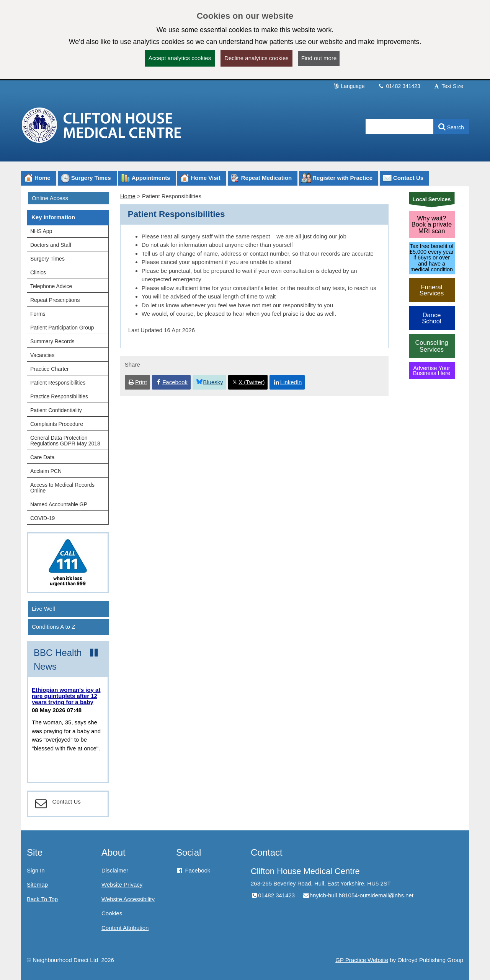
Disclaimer (115, 870)
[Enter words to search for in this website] (400, 127)
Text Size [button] (448, 86)
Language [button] (349, 86)
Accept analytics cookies (180, 58)
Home (128, 196)
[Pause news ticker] (94, 653)
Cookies (112, 913)
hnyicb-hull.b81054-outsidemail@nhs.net (358, 895)
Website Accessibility (128, 899)
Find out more (319, 58)
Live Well (43, 609)
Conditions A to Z (53, 627)
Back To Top (42, 899)
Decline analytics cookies (256, 58)
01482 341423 (399, 86)
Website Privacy (122, 885)
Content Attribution (125, 928)
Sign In (36, 870)
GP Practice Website (362, 960)
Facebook (193, 870)
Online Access (50, 198)
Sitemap (37, 885)
